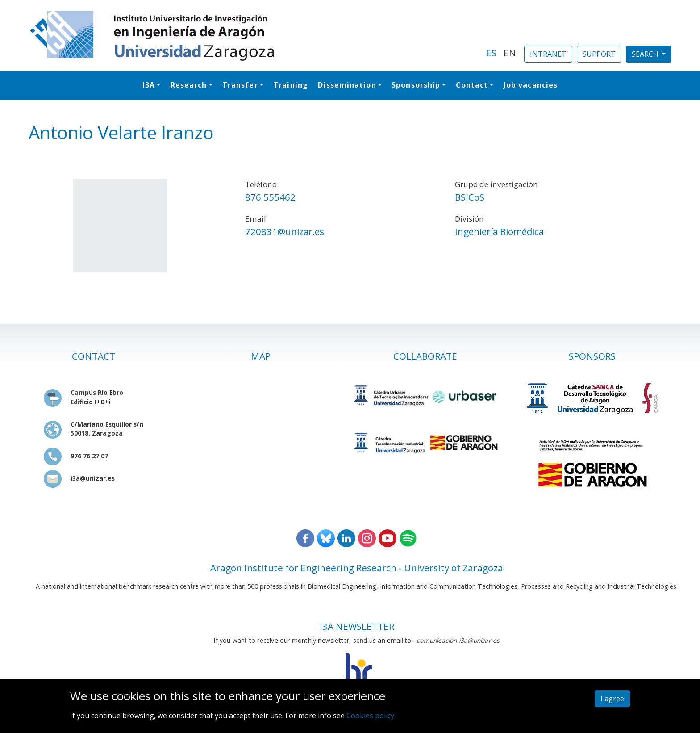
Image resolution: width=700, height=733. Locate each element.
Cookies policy (370, 716)
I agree (612, 699)
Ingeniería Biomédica (499, 231)
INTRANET (548, 54)
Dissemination (347, 85)
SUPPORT (599, 54)
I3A (149, 85)
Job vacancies (531, 85)
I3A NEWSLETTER (357, 626)
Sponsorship (416, 85)
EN (510, 53)
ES (491, 53)
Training (291, 85)
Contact (472, 85)
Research (189, 85)
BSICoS (470, 197)
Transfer (240, 85)
